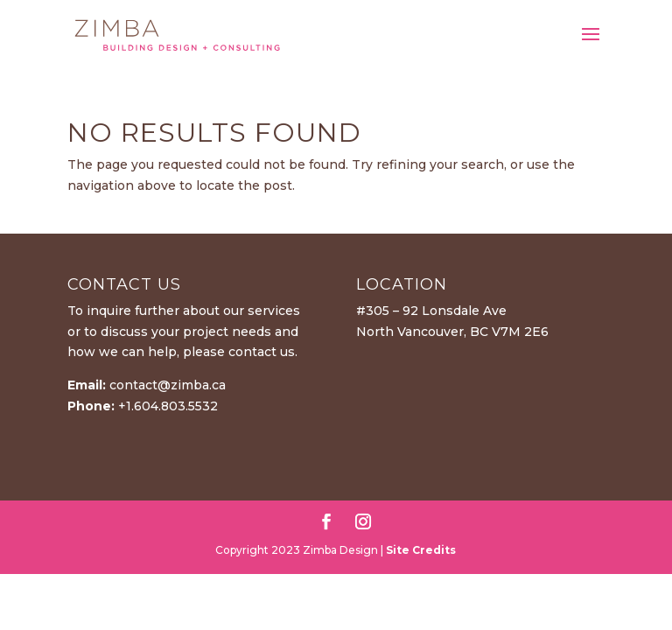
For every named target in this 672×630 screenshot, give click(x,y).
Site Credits (421, 550)
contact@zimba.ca (168, 385)
